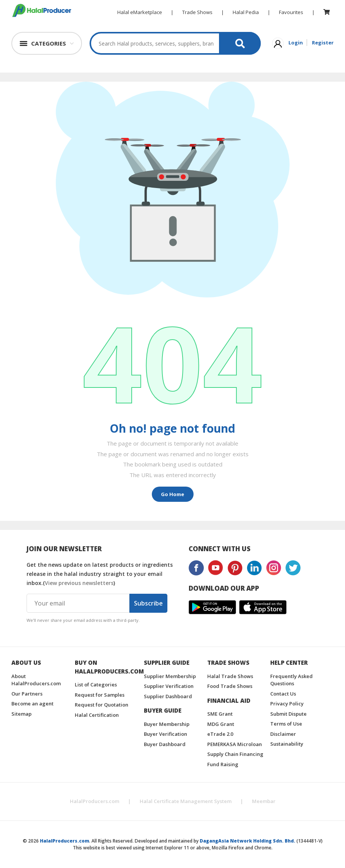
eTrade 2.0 (220, 734)
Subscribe (148, 603)
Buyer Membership (167, 724)
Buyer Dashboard (165, 744)
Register (323, 43)
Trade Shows (197, 12)
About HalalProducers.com (36, 680)
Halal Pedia (246, 12)
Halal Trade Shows (230, 676)
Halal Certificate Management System (186, 801)
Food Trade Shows (230, 686)
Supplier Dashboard (168, 696)
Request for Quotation (102, 705)
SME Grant (220, 714)
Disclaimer (283, 734)
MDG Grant (221, 724)
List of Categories (96, 685)
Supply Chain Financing (235, 754)
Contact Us (283, 694)
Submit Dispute (288, 714)
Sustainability (287, 744)
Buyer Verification (165, 734)
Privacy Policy (287, 704)
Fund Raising (223, 764)
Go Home (172, 494)
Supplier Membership (170, 676)
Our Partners (27, 694)
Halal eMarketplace (140, 12)
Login (296, 43)
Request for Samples (100, 695)
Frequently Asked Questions (291, 680)
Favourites (291, 12)
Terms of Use (286, 724)
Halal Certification (97, 715)
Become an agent (32, 704)
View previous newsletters (79, 583)
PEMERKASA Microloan (235, 744)
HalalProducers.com (95, 801)
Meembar (264, 801)
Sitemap (21, 714)
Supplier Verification (169, 686)
